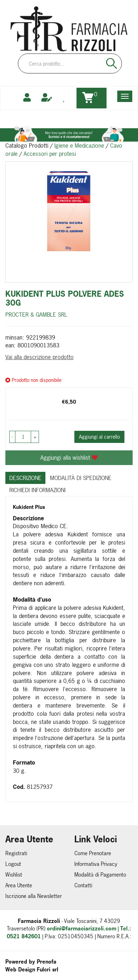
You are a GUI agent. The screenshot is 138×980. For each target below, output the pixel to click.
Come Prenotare (93, 853)
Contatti (83, 885)
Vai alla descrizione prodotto (40, 357)
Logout (13, 864)
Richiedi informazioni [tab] (37, 490)
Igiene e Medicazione (79, 146)
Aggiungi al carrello (99, 437)
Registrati (16, 853)
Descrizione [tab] (25, 478)
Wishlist (14, 875)
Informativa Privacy (96, 864)
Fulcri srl (48, 969)
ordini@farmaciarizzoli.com (82, 928)
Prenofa (47, 962)
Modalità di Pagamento (100, 875)
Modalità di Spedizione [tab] (81, 478)
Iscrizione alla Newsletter (34, 896)
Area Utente (19, 885)
